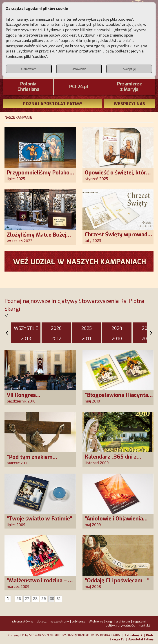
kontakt (145, 625)
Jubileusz (79, 621)
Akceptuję (129, 69)
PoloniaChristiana (28, 87)
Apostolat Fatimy (141, 639)
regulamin (140, 621)
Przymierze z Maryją (129, 87)
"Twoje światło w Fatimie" (39, 519)
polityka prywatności (121, 625)
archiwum (123, 621)
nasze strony (59, 621)
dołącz (42, 621)
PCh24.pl (79, 87)
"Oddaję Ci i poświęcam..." (117, 581)
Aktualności (133, 635)
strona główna (23, 621)
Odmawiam (29, 69)
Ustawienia (79, 69)
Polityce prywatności (24, 30)
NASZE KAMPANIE (18, 117)
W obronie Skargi (101, 621)
